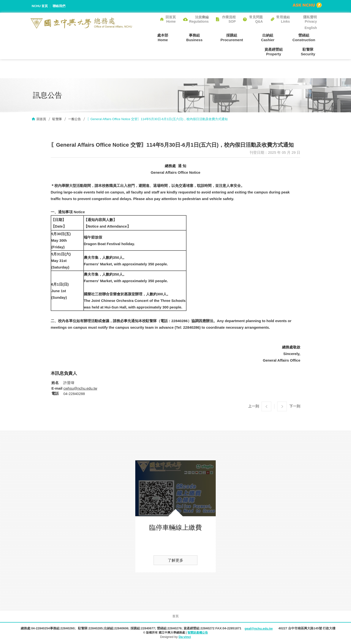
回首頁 (41, 120)
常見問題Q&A (256, 19)
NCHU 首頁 (40, 6)
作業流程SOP (229, 19)
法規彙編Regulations (199, 19)
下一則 (295, 407)
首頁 (175, 617)
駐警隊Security (310, 52)
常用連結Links (283, 19)
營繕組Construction (273, 37)
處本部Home (145, 37)
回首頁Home (171, 19)
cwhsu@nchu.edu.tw (80, 389)
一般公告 (75, 120)
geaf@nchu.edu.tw (258, 629)
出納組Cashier (240, 37)
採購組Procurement (207, 37)
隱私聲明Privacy (310, 19)
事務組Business (173, 37)
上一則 (254, 407)
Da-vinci (185, 637)
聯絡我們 (59, 6)
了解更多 (175, 561)
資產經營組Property (308, 37)
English (311, 28)
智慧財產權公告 (198, 633)
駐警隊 (57, 120)
